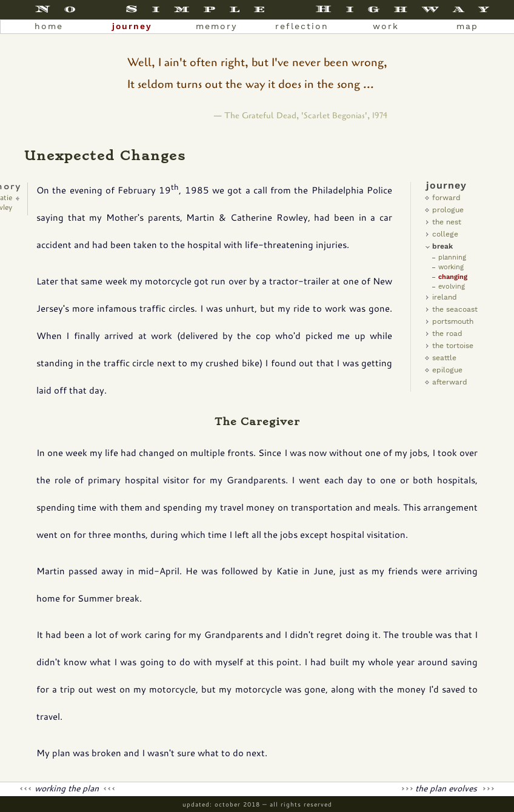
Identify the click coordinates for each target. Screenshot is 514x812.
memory (216, 26)
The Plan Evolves (447, 788)
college (445, 234)
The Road (447, 334)
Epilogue (447, 370)
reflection (302, 26)
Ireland (445, 297)
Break (442, 246)
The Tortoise (453, 346)
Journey (446, 185)
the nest (447, 222)
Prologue (448, 210)
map (467, 26)
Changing (453, 277)
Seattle (444, 358)
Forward (446, 198)
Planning (452, 257)
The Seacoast (455, 309)
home (49, 26)
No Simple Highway (269, 9)
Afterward (450, 382)
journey (132, 26)
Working (451, 267)
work (386, 26)
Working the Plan (68, 788)
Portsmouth (453, 321)
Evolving (452, 287)
